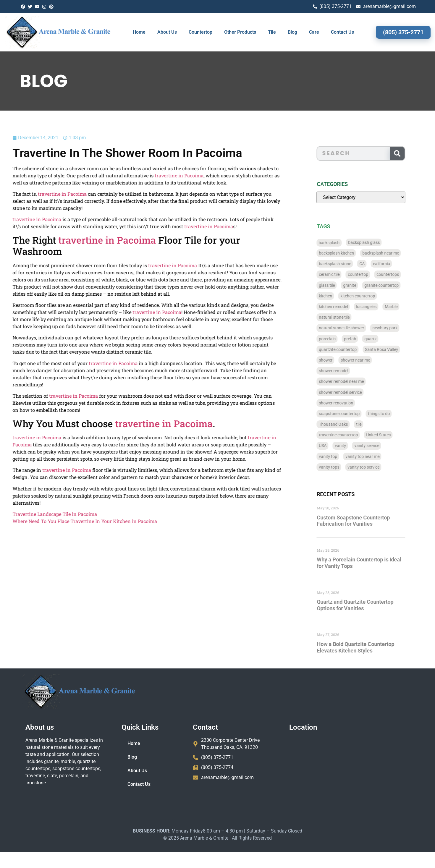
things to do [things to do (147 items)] (390, 414)
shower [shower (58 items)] (337, 360)
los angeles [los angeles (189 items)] (378, 307)
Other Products (240, 32)
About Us (167, 32)
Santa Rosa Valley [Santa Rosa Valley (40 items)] (393, 349)
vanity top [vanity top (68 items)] (339, 456)
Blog (292, 32)
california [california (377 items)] (393, 264)
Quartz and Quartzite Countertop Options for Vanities (367, 605)
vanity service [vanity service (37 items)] (378, 446)
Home (139, 32)
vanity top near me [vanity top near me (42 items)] (374, 456)
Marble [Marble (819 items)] (403, 307)
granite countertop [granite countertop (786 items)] (393, 285)
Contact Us (342, 32)
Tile (272, 32)
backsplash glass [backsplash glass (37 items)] (375, 242)
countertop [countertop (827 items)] (369, 274)
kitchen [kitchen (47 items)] (337, 296)
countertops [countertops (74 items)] (399, 274)
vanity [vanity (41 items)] (352, 446)
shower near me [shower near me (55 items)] (367, 360)
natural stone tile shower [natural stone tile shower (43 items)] (353, 328)
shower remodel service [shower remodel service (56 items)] (352, 392)
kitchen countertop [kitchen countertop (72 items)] (369, 296)
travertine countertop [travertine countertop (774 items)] (350, 435)
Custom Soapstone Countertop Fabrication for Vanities (365, 521)
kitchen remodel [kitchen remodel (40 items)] (345, 307)
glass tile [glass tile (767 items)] (338, 285)
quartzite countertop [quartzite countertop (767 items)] (349, 349)
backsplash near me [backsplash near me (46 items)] (392, 253)
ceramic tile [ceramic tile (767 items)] (341, 274)
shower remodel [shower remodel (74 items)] (345, 371)
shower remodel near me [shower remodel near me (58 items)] (353, 381)
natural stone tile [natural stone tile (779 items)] (346, 317)
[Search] (409, 153)
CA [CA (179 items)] (373, 264)
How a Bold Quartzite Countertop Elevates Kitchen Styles (367, 647)
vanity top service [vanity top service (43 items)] (375, 467)
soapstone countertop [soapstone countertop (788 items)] (351, 414)
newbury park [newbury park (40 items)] (396, 328)
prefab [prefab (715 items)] (362, 339)
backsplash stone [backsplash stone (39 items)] (346, 264)
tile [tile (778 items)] (370, 424)
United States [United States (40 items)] (390, 435)
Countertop (200, 32)
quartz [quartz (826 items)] (382, 339)
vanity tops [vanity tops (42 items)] (341, 467)
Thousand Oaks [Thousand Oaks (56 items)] (345, 424)
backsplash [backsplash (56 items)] (341, 242)
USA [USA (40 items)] (334, 446)
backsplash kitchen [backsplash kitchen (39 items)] (348, 253)
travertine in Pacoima (152, 175)
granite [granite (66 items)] (361, 285)
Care (314, 32)
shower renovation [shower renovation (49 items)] (347, 403)
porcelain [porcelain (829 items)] (339, 339)
